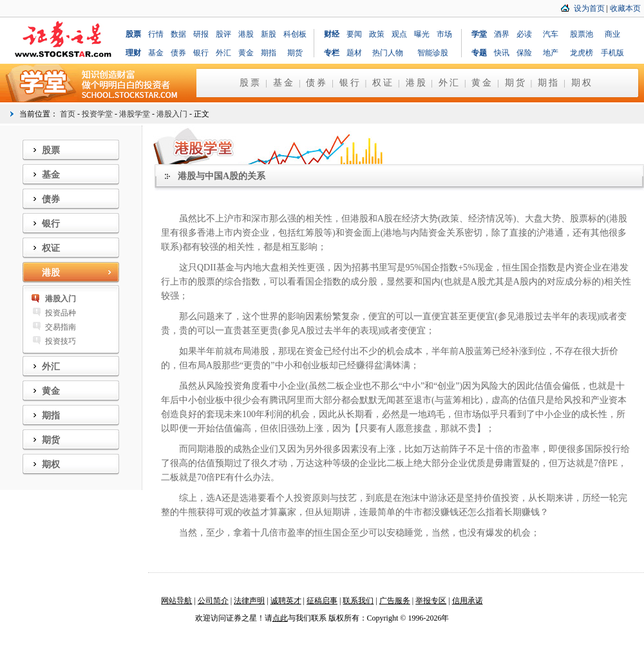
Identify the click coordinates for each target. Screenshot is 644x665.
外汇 (223, 53)
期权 (582, 83)
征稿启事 (322, 601)
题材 (354, 53)
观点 (399, 34)
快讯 (502, 53)
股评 (223, 34)
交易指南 (61, 327)
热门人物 (388, 53)
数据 (178, 34)
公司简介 (213, 601)
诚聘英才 (286, 601)
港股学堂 (135, 114)
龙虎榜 (582, 53)
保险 (524, 53)
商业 (612, 34)
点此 (280, 618)
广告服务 (395, 601)
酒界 (502, 34)
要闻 (354, 34)
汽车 (551, 34)
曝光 (422, 34)
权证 (383, 83)
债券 (178, 53)
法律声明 (249, 601)
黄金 (246, 53)
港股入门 (172, 114)
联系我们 (358, 601)
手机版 (612, 53)
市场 (444, 34)
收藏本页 (625, 8)
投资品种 (61, 313)
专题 (479, 53)
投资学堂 (97, 114)
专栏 (332, 53)
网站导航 (176, 601)
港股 (246, 34)
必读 (524, 34)
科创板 (295, 34)
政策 (377, 34)
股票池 (582, 34)
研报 (201, 34)
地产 (551, 53)
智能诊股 (433, 53)
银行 (201, 53)
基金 (156, 53)
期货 (295, 53)
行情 (156, 34)
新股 (269, 34)
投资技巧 (61, 341)
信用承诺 (468, 601)
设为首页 (589, 8)
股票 (133, 34)
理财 (133, 53)
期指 (269, 53)
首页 (68, 114)
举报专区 (431, 601)
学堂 (479, 34)
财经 (332, 34)
